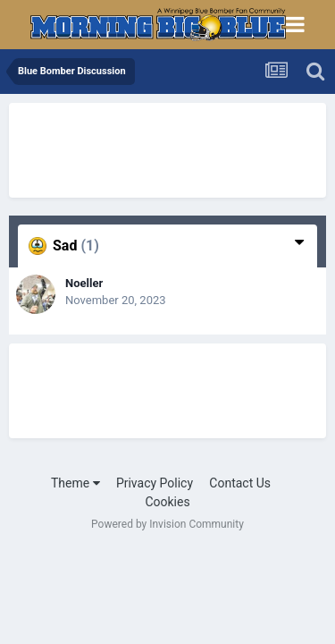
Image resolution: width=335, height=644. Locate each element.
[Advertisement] (152, 148)
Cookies (167, 502)
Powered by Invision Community (167, 524)
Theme (75, 483)
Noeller (84, 283)
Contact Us (240, 483)
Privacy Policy (155, 483)
